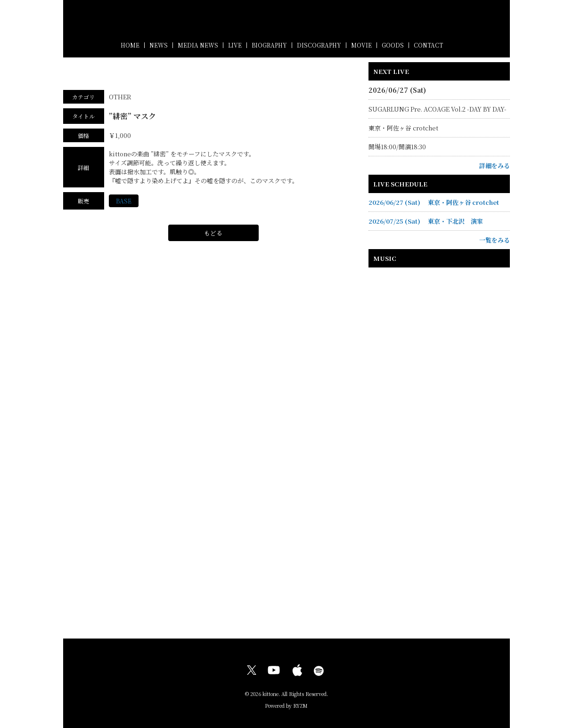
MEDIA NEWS (198, 45)
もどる (213, 233)
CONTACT (428, 45)
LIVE (235, 45)
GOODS (393, 45)
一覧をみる (495, 240)
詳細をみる (495, 166)
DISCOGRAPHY (319, 45)
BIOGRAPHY (269, 45)
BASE (124, 201)
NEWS (159, 45)
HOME (130, 45)
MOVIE (361, 45)
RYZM (300, 706)
